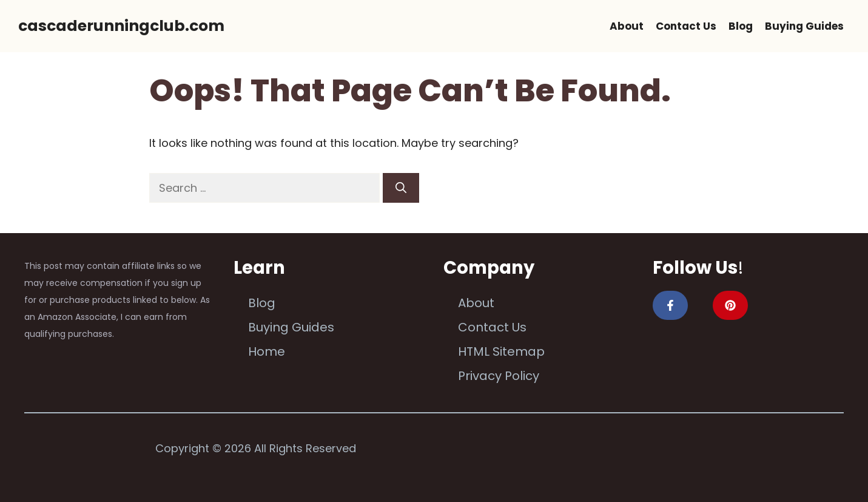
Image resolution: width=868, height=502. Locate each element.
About (627, 26)
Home (267, 351)
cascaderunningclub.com (121, 26)
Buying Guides (804, 26)
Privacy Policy (499, 376)
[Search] (401, 188)
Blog (741, 26)
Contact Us (686, 26)
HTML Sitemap (501, 351)
